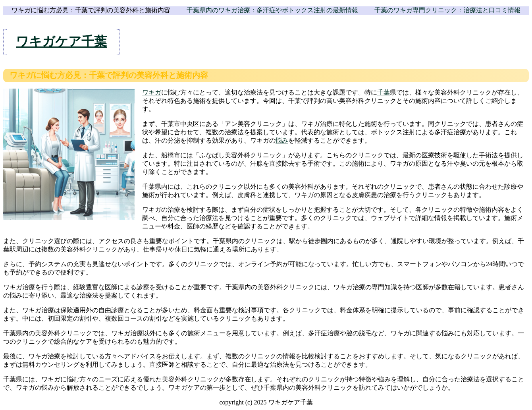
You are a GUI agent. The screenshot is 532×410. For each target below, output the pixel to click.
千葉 (384, 92)
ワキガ (152, 92)
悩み (282, 140)
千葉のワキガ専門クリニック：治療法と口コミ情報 (447, 10)
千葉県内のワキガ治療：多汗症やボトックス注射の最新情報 (272, 10)
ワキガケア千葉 (61, 41)
